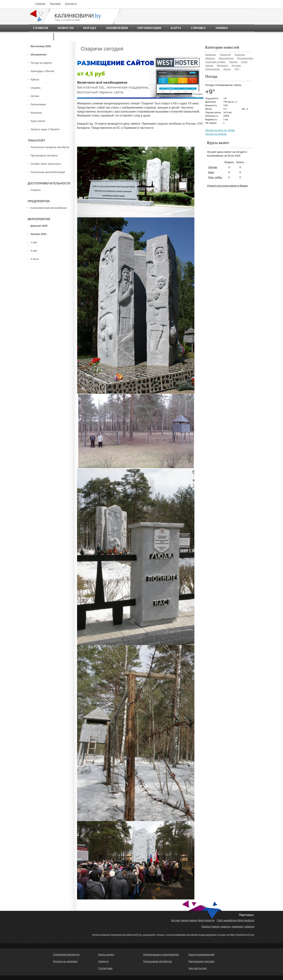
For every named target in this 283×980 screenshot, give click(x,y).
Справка (198, 28)
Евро (211, 172)
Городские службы (215, 62)
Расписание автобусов (157, 961)
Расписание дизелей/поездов (48, 172)
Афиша (221, 28)
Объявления (117, 28)
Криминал (211, 55)
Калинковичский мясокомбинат (49, 208)
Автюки (35, 96)
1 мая (34, 242)
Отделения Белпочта (66, 954)
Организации (149, 28)
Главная (40, 4)
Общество (225, 55)
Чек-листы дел (198, 968)
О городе (41, 36)
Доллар (213, 167)
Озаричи (36, 190)
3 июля (35, 259)
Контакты (71, 4)
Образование (213, 69)
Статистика (105, 968)
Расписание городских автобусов (50, 147)
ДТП (237, 69)
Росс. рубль (215, 177)
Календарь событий (42, 71)
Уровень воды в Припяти (45, 129)
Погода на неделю (41, 63)
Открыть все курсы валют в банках (227, 186)
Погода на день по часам (220, 130)
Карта (176, 28)
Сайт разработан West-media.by (236, 920)
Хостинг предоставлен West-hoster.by (193, 920)
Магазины (36, 113)
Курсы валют (38, 121)
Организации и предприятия (161, 954)
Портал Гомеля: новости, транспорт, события (228, 927)
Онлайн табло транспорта (46, 164)
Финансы (210, 58)
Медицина (222, 65)
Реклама (55, 4)
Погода (90, 28)
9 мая (34, 251)
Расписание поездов (201, 961)
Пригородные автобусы (44, 156)
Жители (233, 62)
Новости (66, 28)
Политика (240, 55)
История (236, 65)
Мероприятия (226, 58)
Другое (227, 69)
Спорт (244, 62)
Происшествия (245, 58)
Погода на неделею (65, 961)
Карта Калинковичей (201, 954)
